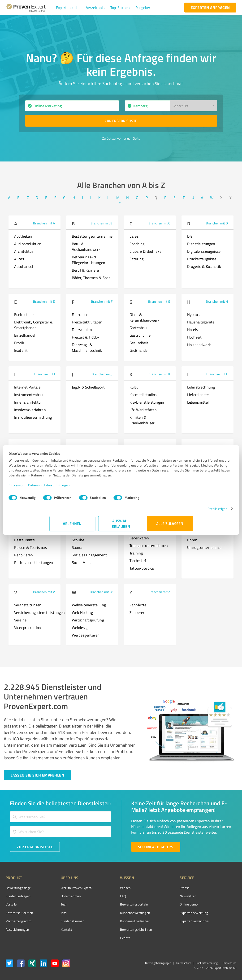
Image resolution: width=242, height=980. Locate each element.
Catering (136, 259)
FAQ (105, 896)
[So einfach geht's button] (156, 847)
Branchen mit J (102, 374)
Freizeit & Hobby (85, 337)
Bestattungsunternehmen (93, 236)
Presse (158, 888)
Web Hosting (82, 612)
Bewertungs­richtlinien (118, 929)
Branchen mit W (101, 592)
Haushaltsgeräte (201, 322)
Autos (19, 259)
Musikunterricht (28, 490)
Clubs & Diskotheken (147, 251)
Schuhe (78, 540)
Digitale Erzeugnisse (204, 251)
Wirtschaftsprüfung (88, 620)
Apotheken (23, 236)
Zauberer (137, 612)
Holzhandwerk (199, 345)
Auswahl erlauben (121, 528)
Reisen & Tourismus (30, 547)
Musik (19, 482)
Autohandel (24, 266)
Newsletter (161, 896)
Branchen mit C (159, 223)
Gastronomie (140, 335)
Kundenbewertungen (117, 913)
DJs (190, 236)
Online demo (162, 904)
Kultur (135, 387)
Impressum (58, 490)
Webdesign (81, 628)
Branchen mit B (102, 223)
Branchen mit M (43, 447)
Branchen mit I (45, 374)
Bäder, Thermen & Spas (91, 278)
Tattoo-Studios (142, 568)
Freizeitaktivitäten (87, 322)
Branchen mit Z (159, 592)
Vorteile (11, 904)
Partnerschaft (199, 490)
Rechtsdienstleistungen (34, 562)
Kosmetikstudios (143, 395)
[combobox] (72, 106)
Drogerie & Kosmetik (204, 266)
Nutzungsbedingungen (158, 963)
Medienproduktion (29, 460)
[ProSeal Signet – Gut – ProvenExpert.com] (219, 897)
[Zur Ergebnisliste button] (121, 121)
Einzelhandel (25, 335)
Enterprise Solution (19, 913)
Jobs (55, 913)
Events (107, 938)
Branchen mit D (217, 223)
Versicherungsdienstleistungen (39, 612)
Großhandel (139, 350)
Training (136, 553)
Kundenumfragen (18, 896)
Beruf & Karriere (85, 270)
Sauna (77, 547)
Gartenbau (138, 328)
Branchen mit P (217, 447)
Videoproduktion (28, 628)
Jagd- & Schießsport (88, 387)
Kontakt (57, 929)
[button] (68, 8)
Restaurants (24, 540)
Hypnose (194, 314)
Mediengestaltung (29, 475)
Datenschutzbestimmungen (90, 490)
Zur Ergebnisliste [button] (121, 121)
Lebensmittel (198, 402)
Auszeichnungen (17, 929)
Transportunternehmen (149, 546)
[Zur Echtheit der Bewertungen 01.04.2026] (219, 929)
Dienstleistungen (201, 244)
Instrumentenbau (28, 395)
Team (56, 904)
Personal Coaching (202, 482)
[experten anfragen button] (210, 8)
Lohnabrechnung (201, 387)
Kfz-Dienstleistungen (147, 402)
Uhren (192, 540)
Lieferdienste (198, 395)
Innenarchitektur (28, 402)
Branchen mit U (217, 519)
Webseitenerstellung (89, 605)
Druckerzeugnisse (202, 259)
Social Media (82, 562)
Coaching (137, 244)
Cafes (134, 236)
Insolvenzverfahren (30, 410)
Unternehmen (62, 896)
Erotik (19, 343)
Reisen (20, 532)
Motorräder (24, 467)
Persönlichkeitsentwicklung (210, 460)
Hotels (192, 330)
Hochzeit (194, 337)
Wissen (108, 888)
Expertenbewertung (167, 913)
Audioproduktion (28, 244)
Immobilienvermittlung (33, 417)
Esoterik (21, 350)
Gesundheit (139, 343)
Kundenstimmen (64, 921)
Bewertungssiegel (19, 888)
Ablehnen (72, 528)
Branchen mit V (44, 592)
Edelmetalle (24, 314)
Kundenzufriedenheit (117, 921)
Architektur (24, 251)
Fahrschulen (82, 330)
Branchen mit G (159, 301)
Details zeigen (177, 514)
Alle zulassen (170, 528)
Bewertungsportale (116, 904)
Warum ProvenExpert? (68, 888)
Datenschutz (183, 963)
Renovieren (24, 555)
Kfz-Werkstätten (143, 410)
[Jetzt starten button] (37, 775)
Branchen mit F (102, 301)
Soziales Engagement (89, 555)
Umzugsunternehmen (205, 547)
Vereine (20, 620)
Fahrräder (80, 314)
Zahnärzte (138, 605)
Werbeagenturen (86, 635)
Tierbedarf (138, 561)
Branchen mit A (44, 223)
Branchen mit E (44, 301)
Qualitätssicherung (207, 963)
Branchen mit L (217, 374)
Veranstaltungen (28, 605)
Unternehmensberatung (207, 532)
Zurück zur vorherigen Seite (121, 138)
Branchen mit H (217, 301)
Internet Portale (27, 387)
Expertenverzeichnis (168, 921)
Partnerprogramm (19, 921)
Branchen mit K (159, 374)
